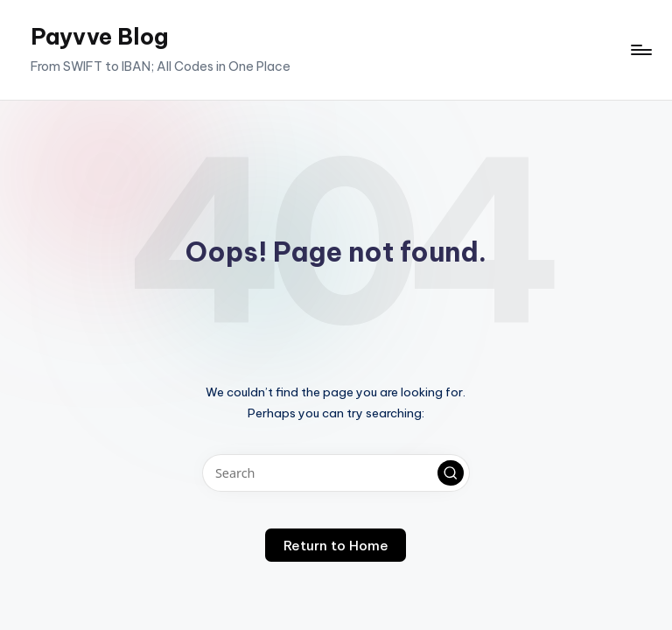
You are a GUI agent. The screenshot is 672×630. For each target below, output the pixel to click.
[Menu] (640, 50)
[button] (451, 473)
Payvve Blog (99, 37)
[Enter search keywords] (336, 473)
